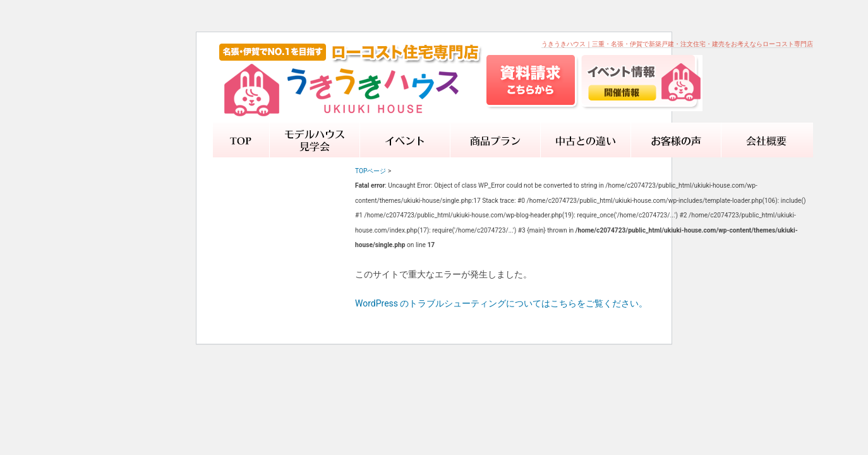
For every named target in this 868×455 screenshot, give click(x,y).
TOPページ (371, 171)
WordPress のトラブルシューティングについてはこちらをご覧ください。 (502, 303)
